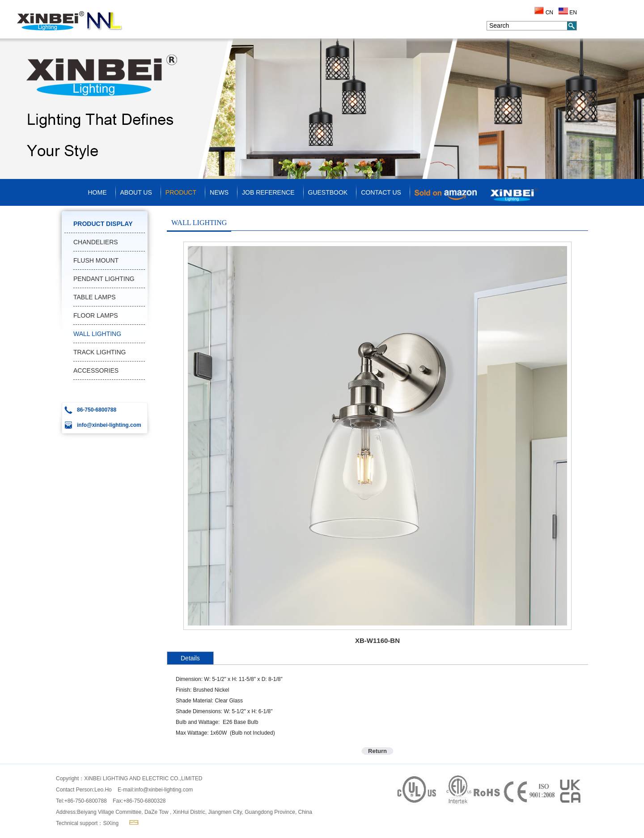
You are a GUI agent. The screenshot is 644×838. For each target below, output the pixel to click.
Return (377, 751)
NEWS (219, 192)
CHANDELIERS (96, 242)
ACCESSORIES (96, 370)
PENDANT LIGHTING (104, 279)
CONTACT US (381, 192)
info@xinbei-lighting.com (163, 790)
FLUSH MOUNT (96, 260)
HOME (97, 192)
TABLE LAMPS (95, 297)
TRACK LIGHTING (100, 352)
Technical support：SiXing (87, 823)
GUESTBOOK (328, 192)
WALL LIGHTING (97, 334)
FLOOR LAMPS (96, 315)
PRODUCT (181, 192)
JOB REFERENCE (268, 192)
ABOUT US (136, 192)
